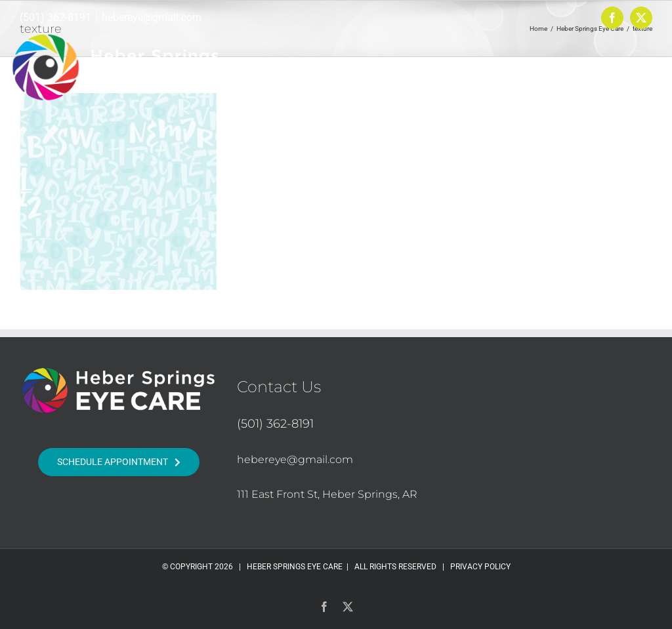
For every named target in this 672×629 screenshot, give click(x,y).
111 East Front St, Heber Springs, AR (327, 494)
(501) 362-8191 (55, 17)
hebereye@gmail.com (152, 17)
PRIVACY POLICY (480, 567)
